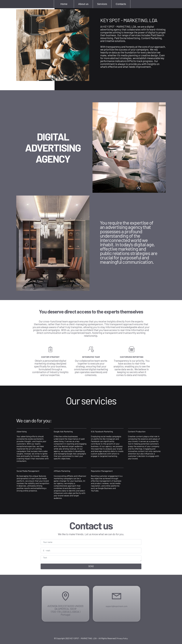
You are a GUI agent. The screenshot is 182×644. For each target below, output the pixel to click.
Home (63, 4)
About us (82, 4)
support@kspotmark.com (117, 618)
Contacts (120, 4)
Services (101, 4)
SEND (91, 566)
